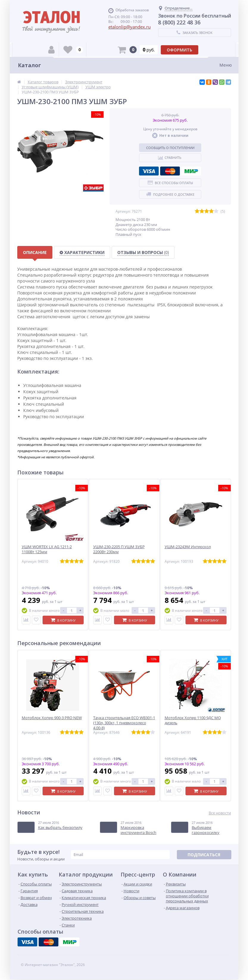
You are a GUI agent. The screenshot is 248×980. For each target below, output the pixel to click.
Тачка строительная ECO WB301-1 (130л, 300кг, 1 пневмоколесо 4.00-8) (124, 723)
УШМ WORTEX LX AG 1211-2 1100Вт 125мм (47, 549)
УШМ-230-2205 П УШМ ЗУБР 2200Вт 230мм (119, 549)
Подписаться (204, 855)
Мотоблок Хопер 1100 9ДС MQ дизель (193, 720)
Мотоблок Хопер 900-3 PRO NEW (52, 718)
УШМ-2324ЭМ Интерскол (188, 547)
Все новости (220, 813)
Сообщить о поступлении (170, 148)
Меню (226, 65)
